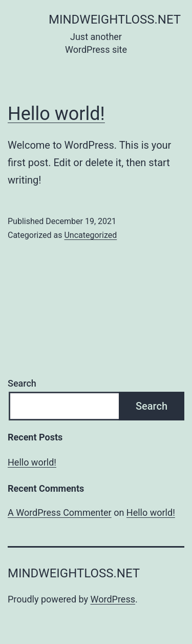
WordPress (113, 599)
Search (22, 383)
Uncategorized (90, 235)
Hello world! (56, 114)
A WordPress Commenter (60, 512)
